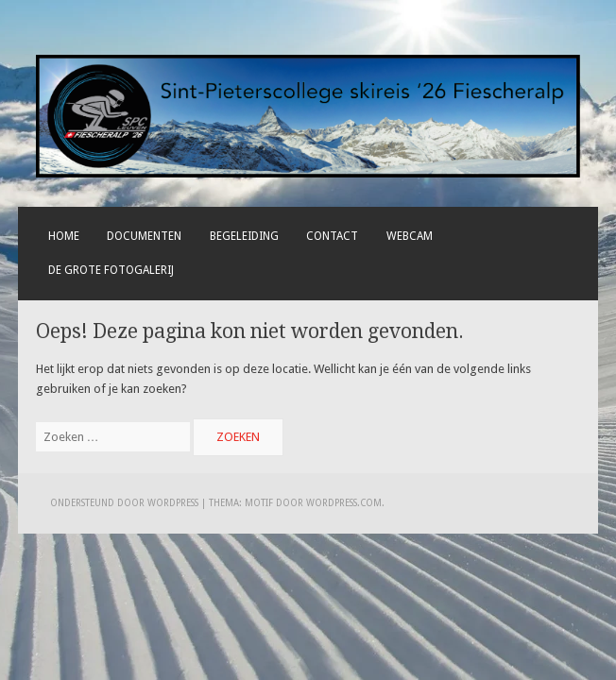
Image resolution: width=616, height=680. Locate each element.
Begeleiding (244, 236)
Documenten (144, 236)
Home (64, 236)
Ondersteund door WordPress (124, 503)
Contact (332, 236)
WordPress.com (344, 503)
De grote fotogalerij (111, 270)
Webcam (410, 236)
